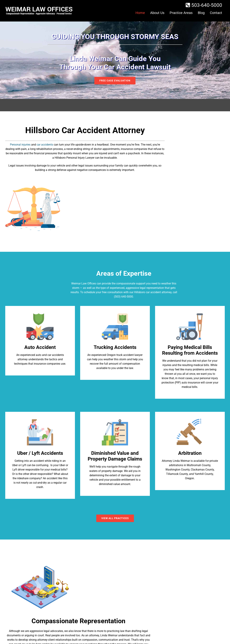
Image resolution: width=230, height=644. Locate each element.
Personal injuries (20, 145)
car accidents (45, 145)
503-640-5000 (207, 5)
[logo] (39, 7)
